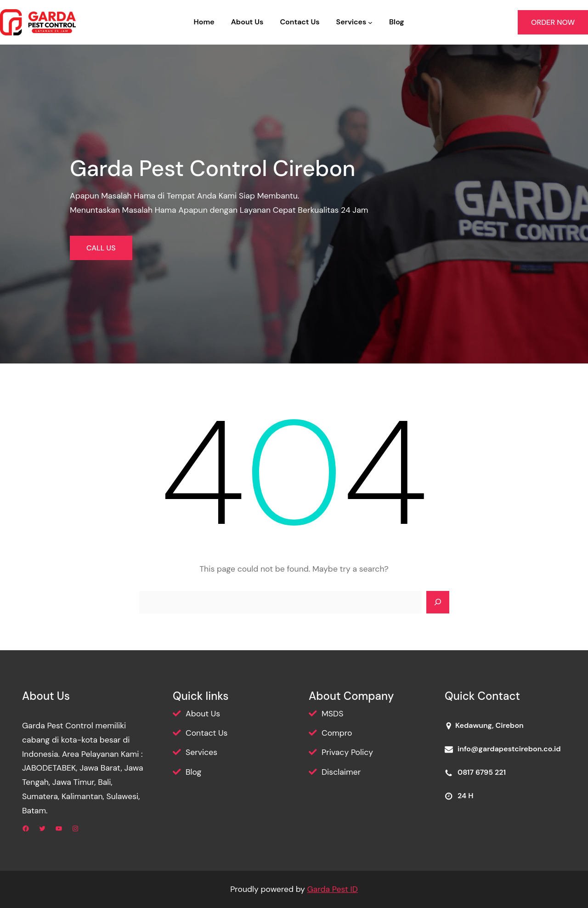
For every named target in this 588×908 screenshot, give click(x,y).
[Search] (438, 602)
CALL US (101, 248)
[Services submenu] (370, 23)
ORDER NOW (553, 22)
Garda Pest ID (332, 889)
